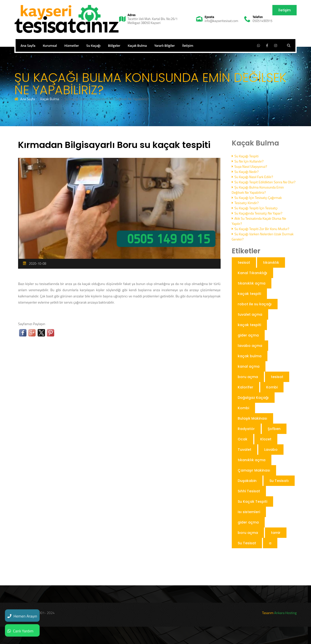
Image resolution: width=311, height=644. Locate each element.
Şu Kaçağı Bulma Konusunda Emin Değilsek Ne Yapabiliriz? (258, 190)
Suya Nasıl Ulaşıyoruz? (249, 166)
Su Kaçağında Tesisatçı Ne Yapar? (257, 213)
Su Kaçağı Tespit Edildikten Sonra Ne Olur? (264, 182)
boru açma (248, 377)
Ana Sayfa (28, 45)
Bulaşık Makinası (252, 418)
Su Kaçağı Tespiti (245, 156)
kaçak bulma (250, 356)
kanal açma (249, 366)
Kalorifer (246, 387)
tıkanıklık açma (252, 283)
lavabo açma (250, 346)
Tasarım (268, 613)
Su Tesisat (247, 543)
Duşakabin (247, 481)
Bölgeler (114, 45)
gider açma (248, 335)
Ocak (243, 439)
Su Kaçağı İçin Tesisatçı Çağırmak (257, 198)
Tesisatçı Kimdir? (245, 203)
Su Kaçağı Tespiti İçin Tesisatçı (255, 208)
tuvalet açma (250, 314)
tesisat (244, 262)
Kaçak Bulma (137, 45)
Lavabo (271, 450)
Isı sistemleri (249, 512)
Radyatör (246, 429)
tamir (276, 533)
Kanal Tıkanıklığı (252, 273)
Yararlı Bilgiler (165, 45)
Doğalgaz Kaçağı (253, 398)
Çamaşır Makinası (254, 470)
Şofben (274, 429)
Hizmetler (72, 45)
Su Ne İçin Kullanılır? (248, 161)
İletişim (285, 10)
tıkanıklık (271, 262)
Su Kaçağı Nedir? (245, 172)
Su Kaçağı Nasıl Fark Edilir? (252, 177)
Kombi (272, 387)
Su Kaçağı (94, 45)
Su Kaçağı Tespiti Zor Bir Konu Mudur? (261, 229)
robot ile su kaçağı (255, 304)
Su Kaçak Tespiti (252, 501)
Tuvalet (245, 450)
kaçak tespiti (249, 294)
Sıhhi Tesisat (249, 491)
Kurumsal (50, 45)
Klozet (266, 439)
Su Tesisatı (279, 481)
